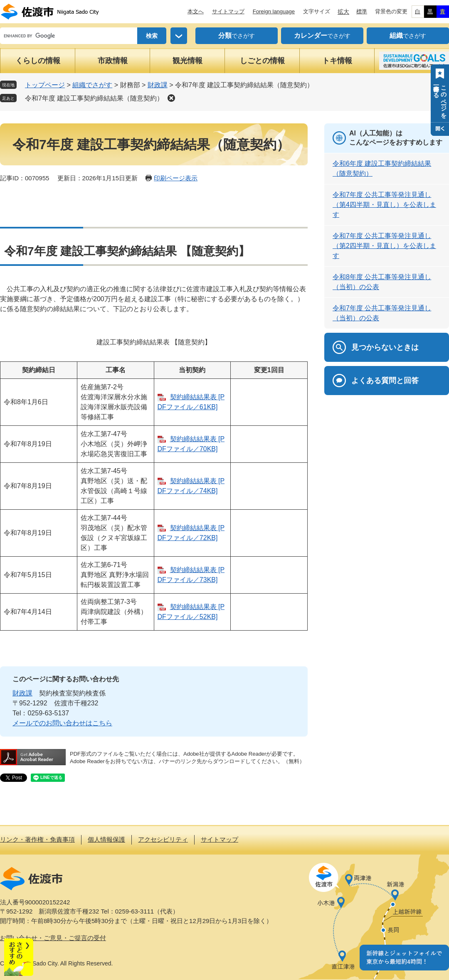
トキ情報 (337, 61)
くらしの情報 (38, 61)
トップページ (45, 85)
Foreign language (274, 11)
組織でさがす (92, 85)
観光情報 (187, 61)
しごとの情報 (262, 61)
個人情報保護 (106, 839)
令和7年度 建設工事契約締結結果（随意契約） (94, 98)
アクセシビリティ (163, 839)
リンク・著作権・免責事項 (37, 839)
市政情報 (113, 61)
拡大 (343, 12)
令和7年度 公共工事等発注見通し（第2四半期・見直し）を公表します (384, 246)
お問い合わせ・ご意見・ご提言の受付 (53, 938)
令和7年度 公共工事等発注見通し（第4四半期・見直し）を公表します (384, 205)
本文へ (196, 11)
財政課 (158, 85)
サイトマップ (228, 11)
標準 (362, 11)
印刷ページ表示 (176, 178)
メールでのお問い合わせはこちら (62, 723)
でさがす (237, 36)
